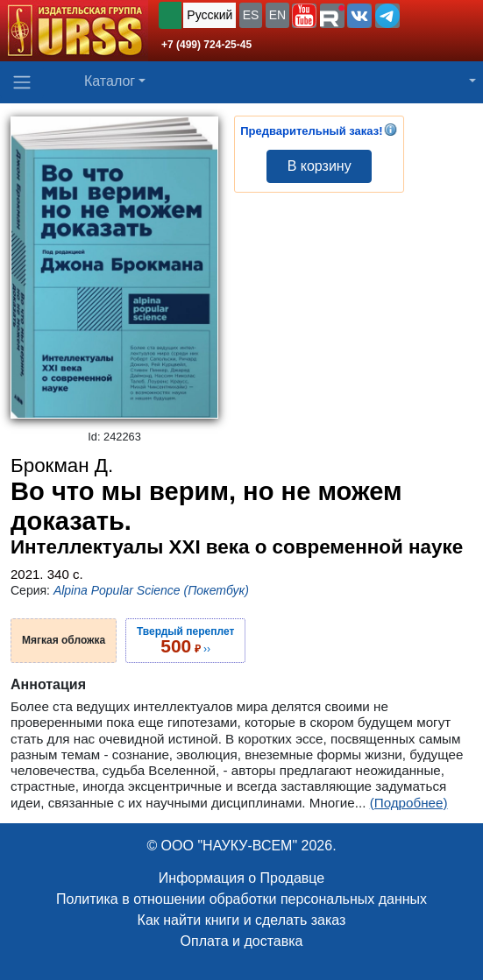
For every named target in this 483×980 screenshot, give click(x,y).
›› (185, 640)
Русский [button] (210, 15)
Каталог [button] (110, 81)
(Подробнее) (409, 803)
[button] (304, 16)
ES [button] (251, 15)
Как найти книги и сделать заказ (242, 920)
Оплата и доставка (242, 941)
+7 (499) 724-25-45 (206, 45)
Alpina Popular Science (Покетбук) (151, 590)
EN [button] (277, 15)
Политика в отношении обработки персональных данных (241, 899)
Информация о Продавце (241, 878)
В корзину (320, 166)
